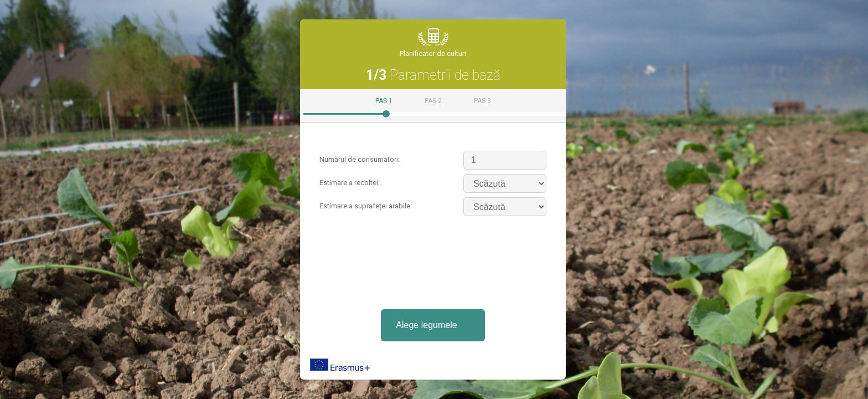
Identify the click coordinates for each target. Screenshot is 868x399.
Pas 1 (384, 101)
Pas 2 (433, 101)
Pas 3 (482, 101)
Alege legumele (426, 325)
